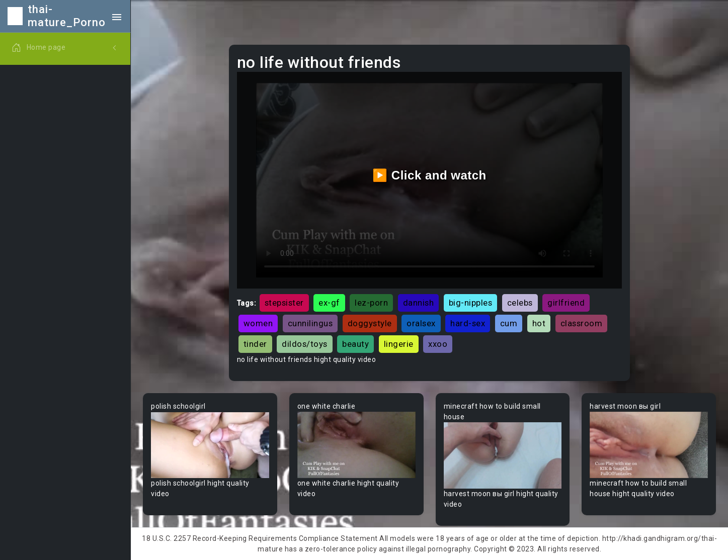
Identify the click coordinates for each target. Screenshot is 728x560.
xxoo (438, 344)
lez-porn (371, 303)
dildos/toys (305, 344)
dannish (419, 303)
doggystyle (370, 323)
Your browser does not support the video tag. (210, 445)
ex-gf (329, 303)
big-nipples (471, 303)
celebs (520, 303)
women (258, 323)
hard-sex (468, 323)
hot (539, 323)
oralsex (421, 323)
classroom (582, 323)
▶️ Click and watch (429, 175)
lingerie (399, 344)
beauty (355, 344)
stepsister (284, 303)
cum (509, 323)
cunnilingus (310, 323)
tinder (255, 344)
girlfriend (566, 303)
